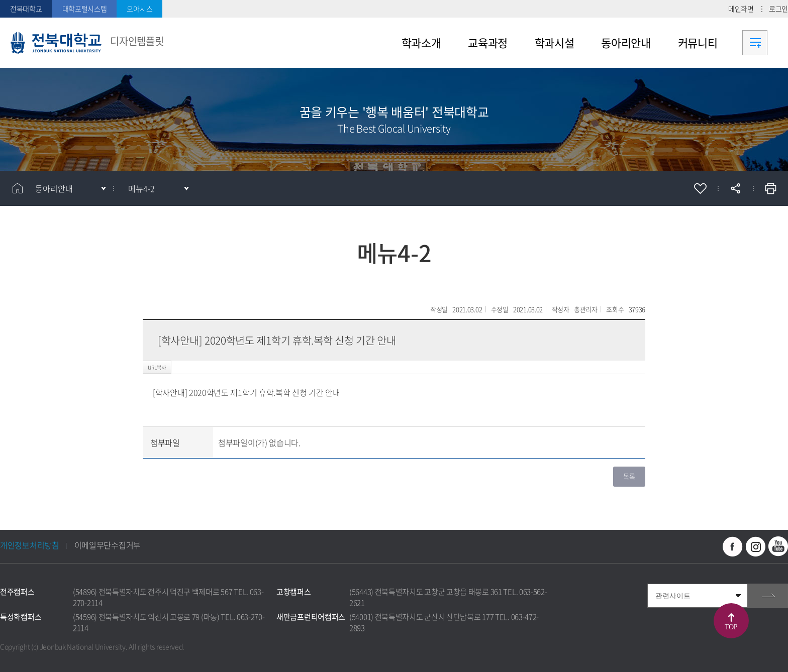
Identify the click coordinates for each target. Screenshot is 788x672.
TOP (731, 627)
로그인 (778, 9)
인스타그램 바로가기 (755, 546)
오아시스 (139, 9)
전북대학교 (26, 9)
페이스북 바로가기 (733, 546)
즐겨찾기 (700, 188)
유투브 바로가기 (778, 546)
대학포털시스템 (85, 9)
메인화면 (741, 9)
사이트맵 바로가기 (755, 43)
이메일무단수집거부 (108, 545)
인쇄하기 (770, 188)
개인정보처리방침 (30, 545)
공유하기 (735, 188)
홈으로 (18, 188)
